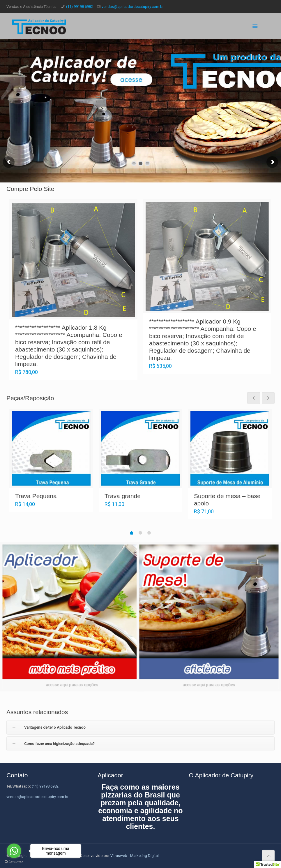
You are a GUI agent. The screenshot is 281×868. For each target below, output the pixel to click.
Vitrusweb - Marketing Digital (135, 856)
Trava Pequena (36, 496)
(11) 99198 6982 (79, 7)
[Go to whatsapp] (14, 851)
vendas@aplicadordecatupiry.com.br (133, 7)
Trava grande (123, 496)
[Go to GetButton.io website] (14, 862)
